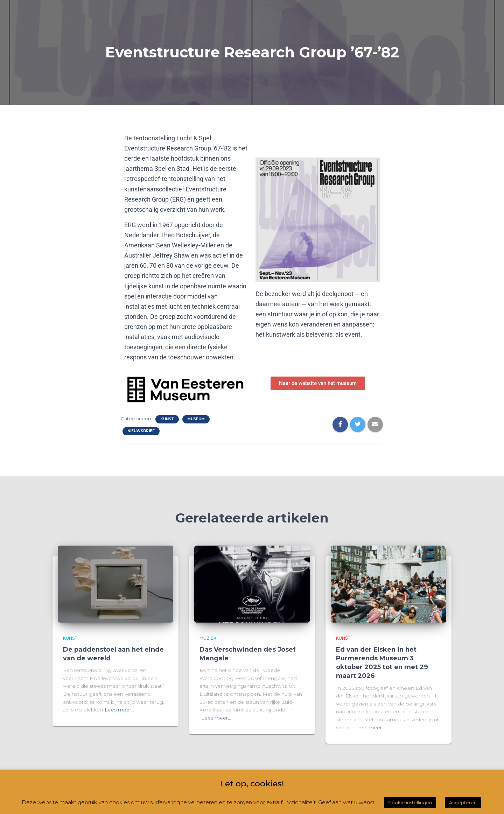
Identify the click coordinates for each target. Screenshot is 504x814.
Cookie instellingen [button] (410, 802)
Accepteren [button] (463, 802)
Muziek (208, 638)
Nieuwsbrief (141, 431)
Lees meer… (120, 710)
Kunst (167, 419)
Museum (196, 419)
